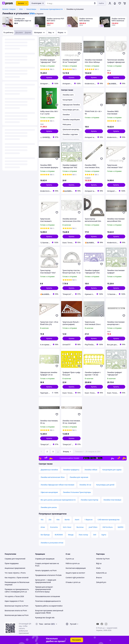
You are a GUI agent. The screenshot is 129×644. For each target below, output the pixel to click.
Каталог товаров (9, 9)
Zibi (50, 520)
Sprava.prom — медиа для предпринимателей (46, 581)
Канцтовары (31, 9)
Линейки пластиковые (112, 500)
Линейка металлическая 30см (53, 477)
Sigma (104, 535)
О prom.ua (70, 559)
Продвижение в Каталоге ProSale (48, 575)
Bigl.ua (99, 563)
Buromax (80, 527)
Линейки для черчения (79, 477)
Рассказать (77, 640)
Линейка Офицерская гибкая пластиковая (57, 485)
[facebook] (102, 624)
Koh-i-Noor (67, 527)
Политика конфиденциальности (48, 601)
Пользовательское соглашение (48, 596)
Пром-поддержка (12, 563)
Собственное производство (109, 520)
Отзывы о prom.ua (73, 582)
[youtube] (98, 624)
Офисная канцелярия (49, 492)
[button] (49, 77)
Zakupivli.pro (101, 582)
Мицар (71, 535)
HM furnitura (108, 527)
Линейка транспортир (89, 500)
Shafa (98, 568)
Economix (54, 527)
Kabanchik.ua (101, 573)
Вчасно (99, 578)
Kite (58, 520)
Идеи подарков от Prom (14, 601)
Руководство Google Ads (45, 618)
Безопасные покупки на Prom (16, 606)
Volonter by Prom (103, 559)
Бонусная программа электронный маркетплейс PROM (49, 612)
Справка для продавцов (45, 559)
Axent (77, 520)
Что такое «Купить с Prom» (15, 573)
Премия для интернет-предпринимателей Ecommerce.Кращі (44, 589)
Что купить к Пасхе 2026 (14, 596)
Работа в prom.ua (73, 563)
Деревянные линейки (49, 470)
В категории (38, 3)
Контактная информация (76, 568)
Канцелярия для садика (112, 470)
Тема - (45, 624)
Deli (95, 535)
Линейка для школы (49, 507)
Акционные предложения (15, 568)
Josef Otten (93, 527)
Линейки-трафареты (71, 470)
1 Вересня (88, 520)
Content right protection (75, 578)
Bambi (67, 520)
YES (42, 520)
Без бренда (45, 535)
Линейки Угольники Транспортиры (77, 492)
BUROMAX (59, 535)
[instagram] (106, 624)
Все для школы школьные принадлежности (58, 500)
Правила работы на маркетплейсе (49, 606)
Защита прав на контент (75, 573)
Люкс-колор (83, 535)
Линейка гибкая (91, 470)
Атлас (43, 527)
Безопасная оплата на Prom (16, 610)
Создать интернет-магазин (46, 563)
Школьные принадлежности (51, 9)
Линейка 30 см (85, 485)
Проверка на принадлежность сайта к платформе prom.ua (17, 590)
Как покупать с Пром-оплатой (17, 578)
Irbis (21, 9)
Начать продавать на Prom (46, 570)
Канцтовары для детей (105, 485)
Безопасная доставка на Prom (17, 615)
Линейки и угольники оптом (52, 543)
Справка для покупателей (15, 559)
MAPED (121, 527)
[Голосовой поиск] (95, 3)
